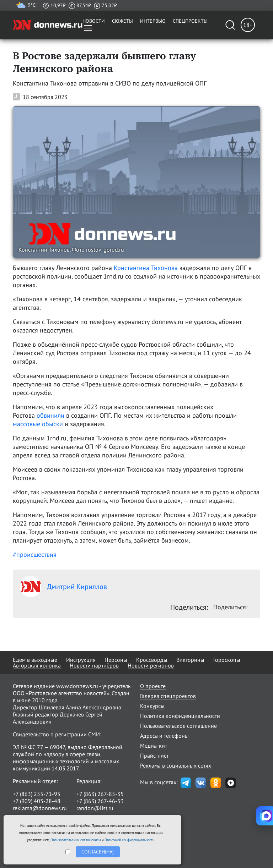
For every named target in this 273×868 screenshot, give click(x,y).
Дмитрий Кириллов (63, 587)
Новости (94, 21)
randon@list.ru (95, 808)
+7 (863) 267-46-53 (100, 801)
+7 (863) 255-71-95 (37, 794)
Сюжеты (122, 21)
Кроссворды (152, 660)
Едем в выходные (35, 660)
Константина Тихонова (146, 268)
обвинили (50, 415)
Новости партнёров (94, 665)
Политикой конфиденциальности (129, 840)
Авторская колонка (37, 665)
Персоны (116, 660)
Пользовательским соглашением (76, 840)
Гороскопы (227, 660)
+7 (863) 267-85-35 (100, 794)
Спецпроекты (190, 21)
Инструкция (81, 660)
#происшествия (35, 554)
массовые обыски (38, 424)
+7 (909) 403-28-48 (37, 801)
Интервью (153, 21)
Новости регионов (151, 665)
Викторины (190, 660)
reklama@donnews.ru (40, 808)
